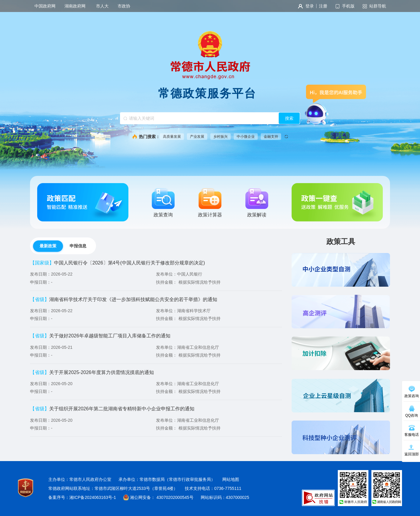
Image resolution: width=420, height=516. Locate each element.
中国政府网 (45, 6)
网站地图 (231, 479)
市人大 (102, 6)
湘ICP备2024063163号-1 (93, 497)
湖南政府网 (76, 6)
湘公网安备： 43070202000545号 (162, 497)
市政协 (124, 6)
